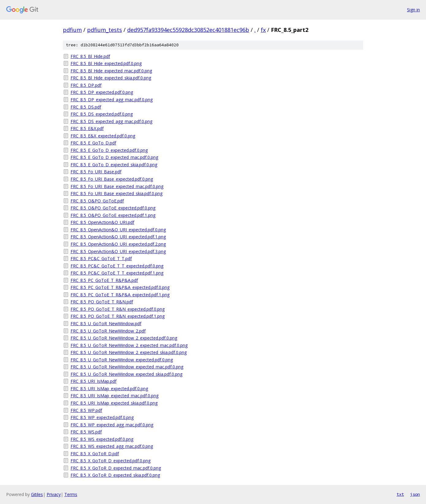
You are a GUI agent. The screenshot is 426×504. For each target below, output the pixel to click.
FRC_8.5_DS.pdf (86, 107)
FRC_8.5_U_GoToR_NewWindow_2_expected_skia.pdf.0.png (129, 352)
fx (263, 30)
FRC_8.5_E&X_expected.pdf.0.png (103, 136)
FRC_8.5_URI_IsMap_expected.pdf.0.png (109, 389)
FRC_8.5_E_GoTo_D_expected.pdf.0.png (109, 150)
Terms (71, 494)
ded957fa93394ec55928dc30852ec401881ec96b (188, 30)
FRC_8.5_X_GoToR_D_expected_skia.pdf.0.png (115, 475)
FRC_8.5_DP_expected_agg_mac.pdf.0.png (112, 100)
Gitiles (37, 494)
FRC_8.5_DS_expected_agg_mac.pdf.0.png (111, 121)
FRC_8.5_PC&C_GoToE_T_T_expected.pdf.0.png (117, 266)
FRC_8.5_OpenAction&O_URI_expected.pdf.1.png (118, 237)
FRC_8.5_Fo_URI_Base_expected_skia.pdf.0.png (116, 193)
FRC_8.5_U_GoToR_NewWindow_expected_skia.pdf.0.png (126, 374)
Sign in (413, 10)
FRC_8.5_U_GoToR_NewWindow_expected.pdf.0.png (122, 360)
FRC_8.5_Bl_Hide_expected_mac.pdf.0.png (111, 71)
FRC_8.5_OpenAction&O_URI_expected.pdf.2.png (118, 244)
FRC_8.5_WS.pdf (86, 432)
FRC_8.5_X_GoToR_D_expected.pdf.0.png (110, 461)
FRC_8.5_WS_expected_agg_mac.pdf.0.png (112, 446)
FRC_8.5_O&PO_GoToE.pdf (97, 201)
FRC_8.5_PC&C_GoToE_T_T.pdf (101, 258)
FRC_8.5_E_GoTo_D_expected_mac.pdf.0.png (114, 157)
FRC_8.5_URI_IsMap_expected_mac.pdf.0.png (114, 396)
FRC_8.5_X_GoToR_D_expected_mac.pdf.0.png (116, 468)
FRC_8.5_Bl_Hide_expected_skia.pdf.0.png (111, 78)
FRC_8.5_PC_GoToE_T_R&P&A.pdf (104, 280)
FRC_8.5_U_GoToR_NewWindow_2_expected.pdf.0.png (124, 338)
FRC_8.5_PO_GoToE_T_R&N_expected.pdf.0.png (118, 309)
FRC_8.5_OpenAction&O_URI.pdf (102, 222)
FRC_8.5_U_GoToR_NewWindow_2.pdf (108, 331)
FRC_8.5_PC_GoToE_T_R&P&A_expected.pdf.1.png (120, 295)
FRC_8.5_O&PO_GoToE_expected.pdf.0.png (113, 208)
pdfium (72, 30)
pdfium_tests (105, 30)
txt (400, 494)
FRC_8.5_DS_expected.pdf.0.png (102, 114)
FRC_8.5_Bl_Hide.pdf (90, 56)
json (415, 494)
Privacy (54, 494)
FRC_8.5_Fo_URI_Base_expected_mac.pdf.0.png (117, 186)
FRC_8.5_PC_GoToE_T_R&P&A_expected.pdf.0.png (120, 287)
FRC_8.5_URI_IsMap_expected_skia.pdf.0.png (114, 403)
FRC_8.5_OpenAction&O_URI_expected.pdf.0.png (118, 230)
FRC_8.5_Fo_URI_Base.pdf (96, 172)
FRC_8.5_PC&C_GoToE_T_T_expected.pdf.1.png (117, 273)
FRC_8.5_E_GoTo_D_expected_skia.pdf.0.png (114, 165)
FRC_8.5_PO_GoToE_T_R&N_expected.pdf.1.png (118, 316)
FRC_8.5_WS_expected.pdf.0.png (102, 439)
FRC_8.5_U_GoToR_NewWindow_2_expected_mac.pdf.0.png (129, 345)
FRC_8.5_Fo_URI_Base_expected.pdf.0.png (112, 179)
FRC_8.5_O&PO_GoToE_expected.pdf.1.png (113, 215)
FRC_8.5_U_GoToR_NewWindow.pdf (106, 323)
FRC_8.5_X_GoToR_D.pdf (95, 454)
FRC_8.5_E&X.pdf (87, 128)
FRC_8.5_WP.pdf (86, 410)
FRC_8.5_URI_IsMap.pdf (93, 381)
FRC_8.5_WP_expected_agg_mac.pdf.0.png (112, 425)
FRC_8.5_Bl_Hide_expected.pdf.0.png (106, 63)
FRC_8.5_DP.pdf (86, 85)
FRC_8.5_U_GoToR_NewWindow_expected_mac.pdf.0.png (127, 367)
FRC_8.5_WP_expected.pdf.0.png (102, 417)
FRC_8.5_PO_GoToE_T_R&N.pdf (102, 302)
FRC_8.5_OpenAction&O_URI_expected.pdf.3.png (118, 251)
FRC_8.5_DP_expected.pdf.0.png (102, 92)
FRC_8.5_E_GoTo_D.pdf (93, 143)
